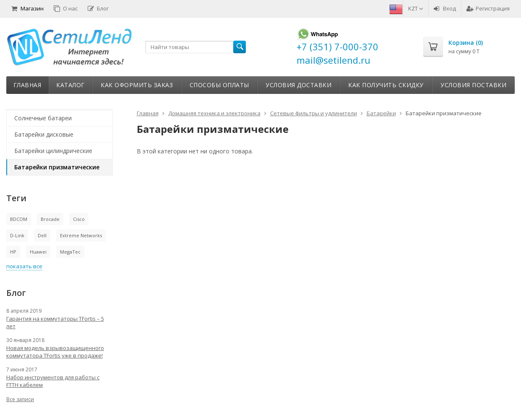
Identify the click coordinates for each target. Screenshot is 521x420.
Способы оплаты (219, 85)
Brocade (50, 219)
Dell (42, 235)
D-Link (17, 235)
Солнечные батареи (43, 118)
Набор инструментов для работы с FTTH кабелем (53, 381)
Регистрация (488, 8)
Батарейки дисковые (44, 134)
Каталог (70, 85)
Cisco (79, 219)
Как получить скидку (386, 85)
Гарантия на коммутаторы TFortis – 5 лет (55, 322)
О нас (66, 8)
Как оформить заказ (137, 85)
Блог (98, 8)
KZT (416, 8)
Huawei (38, 252)
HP (13, 252)
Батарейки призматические (57, 167)
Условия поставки (473, 85)
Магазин (27, 8)
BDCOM (19, 219)
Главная (27, 85)
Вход (445, 8)
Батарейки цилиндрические (53, 151)
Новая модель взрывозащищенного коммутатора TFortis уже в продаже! (55, 352)
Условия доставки (298, 85)
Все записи (20, 399)
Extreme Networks (81, 235)
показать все (24, 266)
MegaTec (70, 252)
